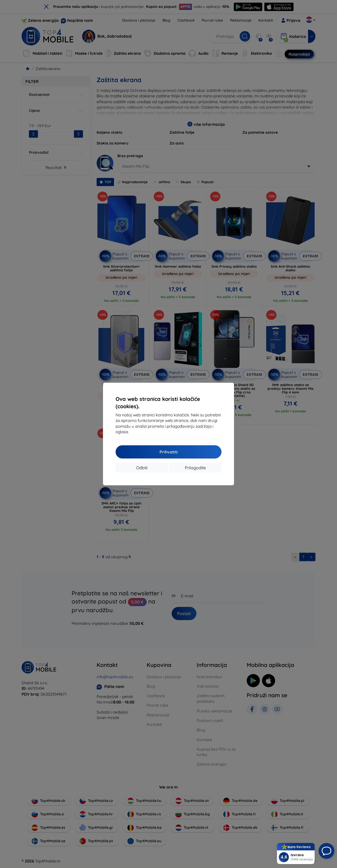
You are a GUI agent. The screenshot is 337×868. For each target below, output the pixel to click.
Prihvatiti (169, 452)
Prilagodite (195, 468)
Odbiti (142, 468)
